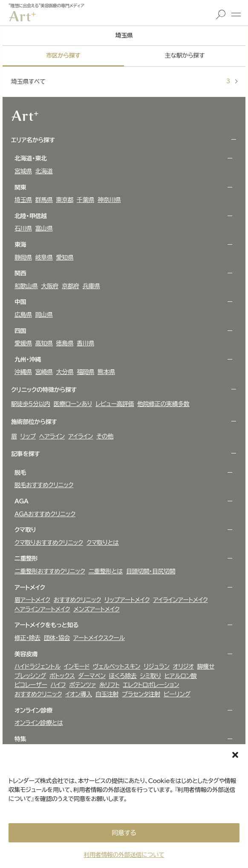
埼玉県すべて (121, 82)
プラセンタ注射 (141, 694)
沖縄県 (23, 372)
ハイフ (58, 685)
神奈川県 (109, 200)
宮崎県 (44, 372)
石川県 (23, 228)
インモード (77, 666)
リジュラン (156, 666)
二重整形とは (106, 571)
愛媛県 (23, 343)
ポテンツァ (82, 685)
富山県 (44, 228)
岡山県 (44, 315)
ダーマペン (92, 676)
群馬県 (44, 200)
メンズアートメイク (96, 609)
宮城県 (23, 171)
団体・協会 (57, 638)
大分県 (65, 372)
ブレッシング (30, 676)
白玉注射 (107, 694)
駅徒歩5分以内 (31, 404)
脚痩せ (206, 666)
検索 (221, 15)
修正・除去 (27, 638)
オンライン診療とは (39, 723)
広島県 (23, 315)
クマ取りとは (103, 543)
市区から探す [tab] (63, 56)
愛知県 (65, 257)
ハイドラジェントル (37, 666)
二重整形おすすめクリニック (50, 571)
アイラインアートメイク (180, 600)
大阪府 (50, 286)
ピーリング (177, 694)
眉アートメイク (32, 600)
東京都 (65, 200)
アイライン (81, 436)
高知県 (44, 343)
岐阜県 (44, 257)
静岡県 (23, 257)
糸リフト (109, 685)
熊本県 (106, 372)
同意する (124, 833)
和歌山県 (26, 286)
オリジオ (183, 666)
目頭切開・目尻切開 (151, 571)
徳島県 (65, 343)
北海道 (44, 171)
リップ (28, 436)
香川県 (85, 343)
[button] (235, 755)
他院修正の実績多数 (163, 404)
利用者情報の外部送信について (124, 855)
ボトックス (62, 676)
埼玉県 (23, 200)
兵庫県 (91, 286)
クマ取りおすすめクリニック (49, 543)
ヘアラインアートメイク (42, 609)
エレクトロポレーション (151, 685)
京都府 (71, 286)
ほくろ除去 (123, 676)
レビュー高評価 (115, 404)
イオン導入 (79, 694)
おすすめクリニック (77, 600)
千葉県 (85, 200)
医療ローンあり (73, 404)
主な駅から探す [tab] (185, 56)
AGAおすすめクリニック (45, 514)
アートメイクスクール (99, 638)
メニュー (236, 15)
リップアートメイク (127, 600)
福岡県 (85, 372)
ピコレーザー (31, 685)
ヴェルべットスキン (117, 666)
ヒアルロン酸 (181, 676)
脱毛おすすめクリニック (44, 485)
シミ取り (151, 676)
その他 (105, 436)
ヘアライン (52, 436)
